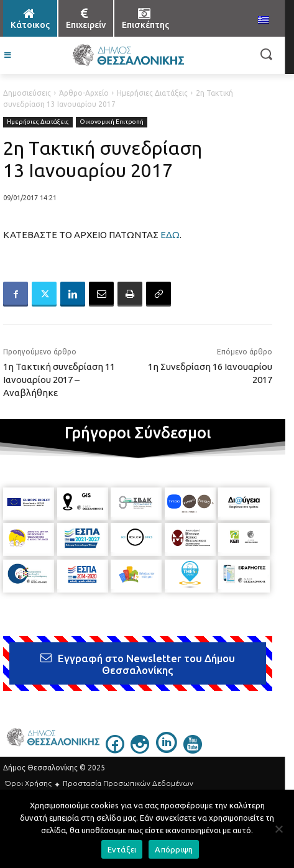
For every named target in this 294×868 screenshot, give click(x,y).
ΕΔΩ (170, 235)
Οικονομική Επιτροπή (112, 122)
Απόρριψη (174, 849)
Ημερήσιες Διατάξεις (152, 93)
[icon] (115, 750)
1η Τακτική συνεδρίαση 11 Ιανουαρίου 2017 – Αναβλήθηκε (59, 380)
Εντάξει (122, 849)
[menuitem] (264, 21)
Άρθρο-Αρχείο (84, 93)
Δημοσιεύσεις (27, 93)
